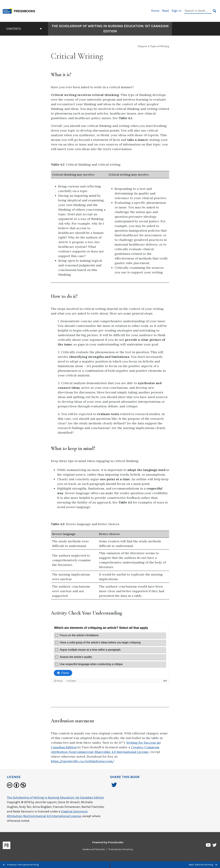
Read (165, 11)
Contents (24, 29)
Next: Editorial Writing (203, 865)
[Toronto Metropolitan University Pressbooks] (20, 11)
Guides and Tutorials (94, 849)
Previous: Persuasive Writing (21, 865)
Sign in (177, 11)
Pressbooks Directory (121, 849)
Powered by (108, 842)
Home (155, 11)
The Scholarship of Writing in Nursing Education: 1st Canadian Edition (55, 798)
